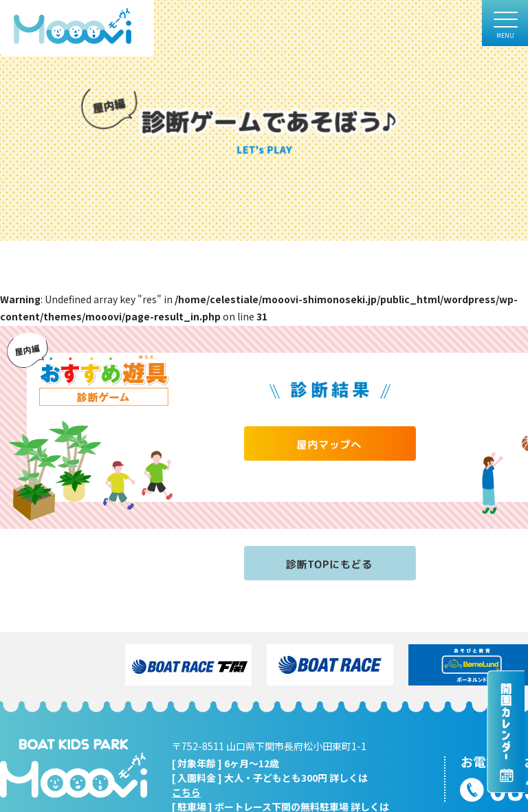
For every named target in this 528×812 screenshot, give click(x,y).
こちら (186, 792)
